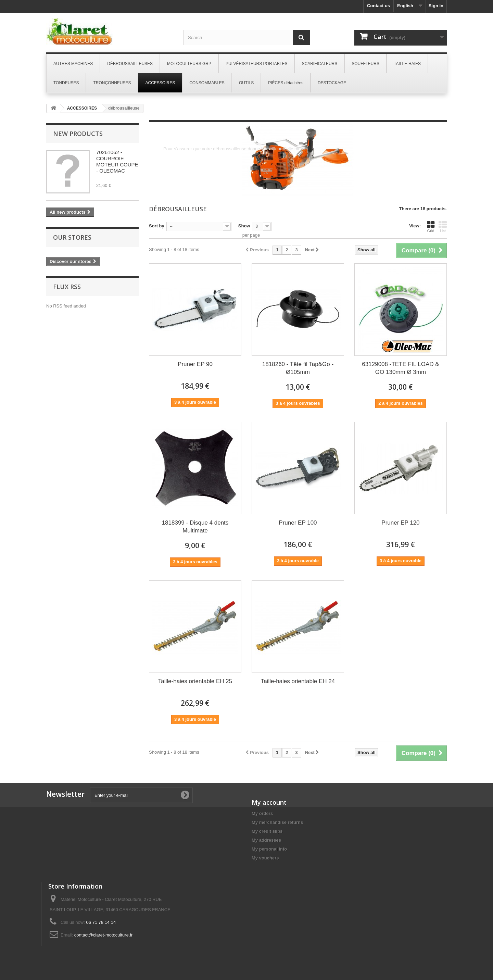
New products (78, 134)
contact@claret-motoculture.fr (104, 935)
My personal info (269, 849)
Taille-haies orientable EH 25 (195, 681)
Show (244, 226)
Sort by (157, 226)
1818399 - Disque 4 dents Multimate (195, 527)
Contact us (378, 6)
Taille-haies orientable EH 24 (298, 681)
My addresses (266, 840)
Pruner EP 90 (195, 364)
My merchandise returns (277, 822)
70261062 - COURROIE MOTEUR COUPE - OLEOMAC (117, 161)
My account (269, 802)
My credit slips (267, 831)
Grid (431, 227)
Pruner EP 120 (400, 523)
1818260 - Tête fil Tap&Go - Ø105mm (298, 368)
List (443, 227)
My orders (262, 813)
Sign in (436, 6)
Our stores (72, 237)
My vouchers (265, 858)
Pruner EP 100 (298, 523)
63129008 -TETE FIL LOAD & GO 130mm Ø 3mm (400, 368)
